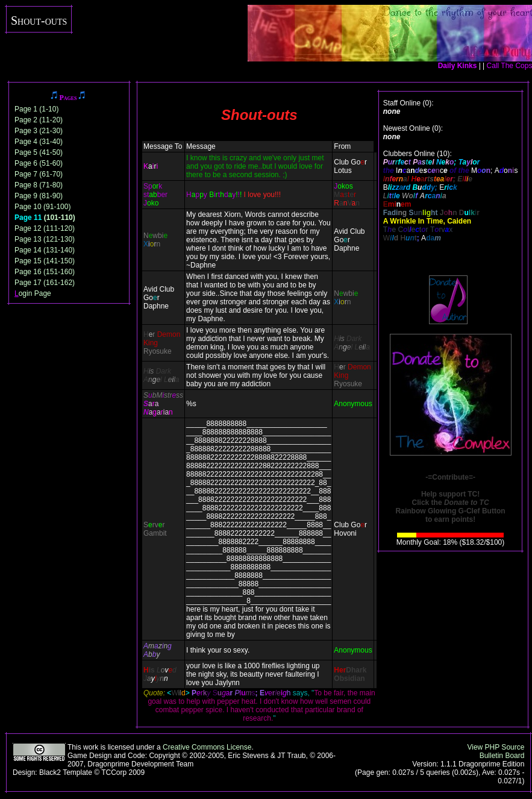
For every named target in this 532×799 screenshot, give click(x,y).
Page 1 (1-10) (36, 109)
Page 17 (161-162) (45, 283)
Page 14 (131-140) (45, 250)
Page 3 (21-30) (39, 131)
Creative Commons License (207, 747)
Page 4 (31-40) (39, 142)
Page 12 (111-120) (45, 228)
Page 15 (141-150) (45, 261)
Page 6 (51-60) (39, 163)
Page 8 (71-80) (39, 185)
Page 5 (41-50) (39, 152)
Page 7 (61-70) (39, 174)
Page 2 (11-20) (39, 120)
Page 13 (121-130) (45, 239)
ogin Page (33, 293)
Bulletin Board (502, 756)
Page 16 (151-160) (45, 272)
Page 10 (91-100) (42, 207)
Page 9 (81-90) (39, 196)
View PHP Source (496, 747)
